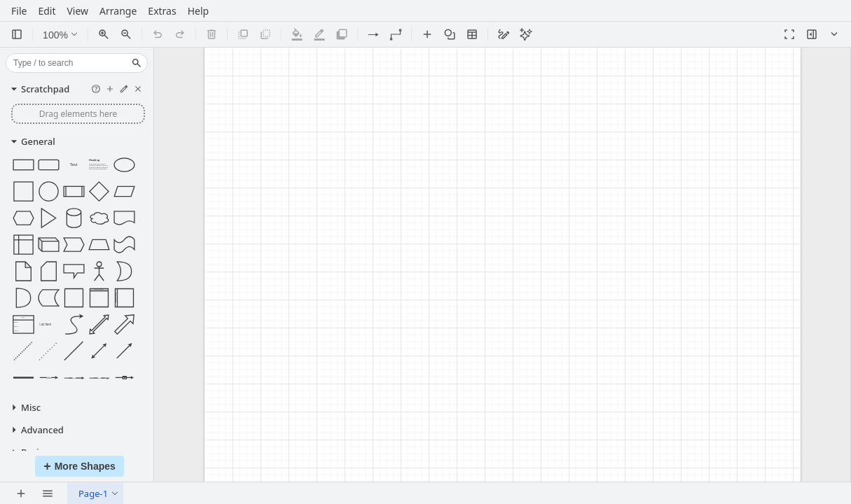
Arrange (118, 12)
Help (199, 12)
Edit (47, 12)
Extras (162, 12)
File (19, 12)
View (77, 12)
